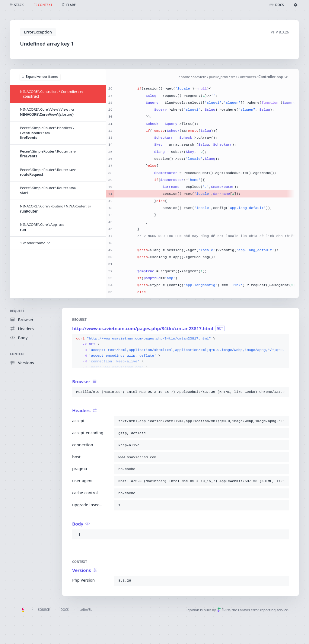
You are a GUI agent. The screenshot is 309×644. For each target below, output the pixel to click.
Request (17, 311)
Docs (65, 610)
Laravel (86, 610)
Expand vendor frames (40, 77)
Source (44, 610)
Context (17, 354)
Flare (224, 610)
